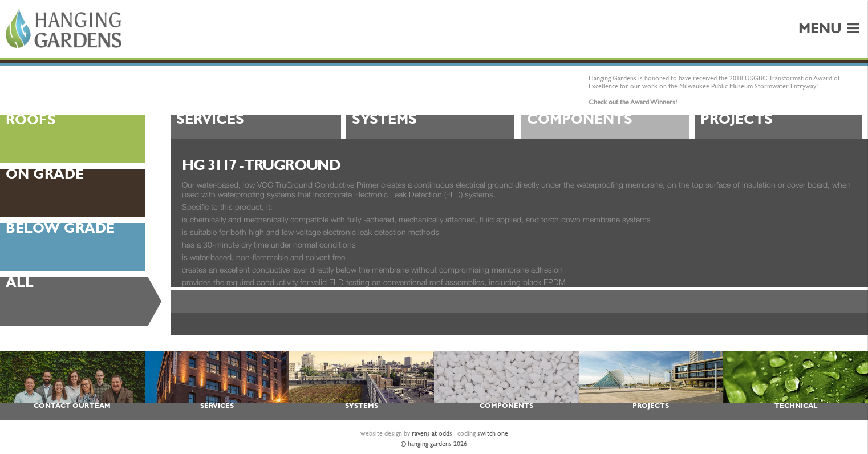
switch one (493, 433)
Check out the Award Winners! (633, 102)
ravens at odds (432, 433)
